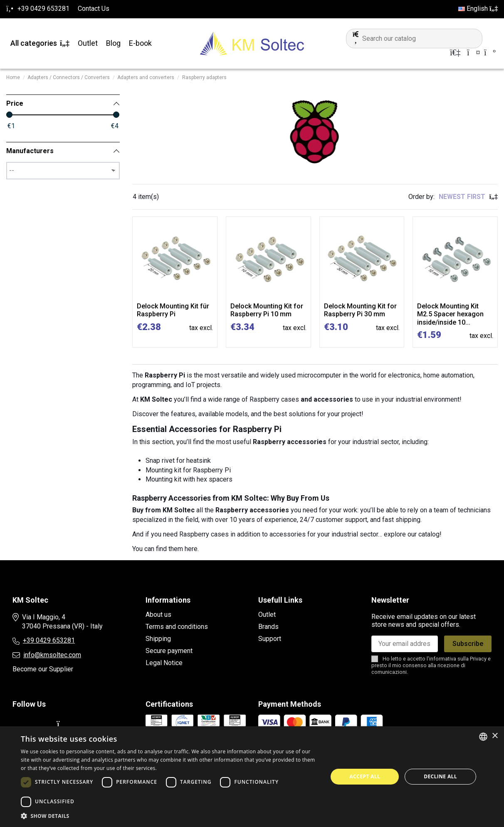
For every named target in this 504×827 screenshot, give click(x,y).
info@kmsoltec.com (52, 655)
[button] (170, 816)
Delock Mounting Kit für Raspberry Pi (173, 310)
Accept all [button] (365, 776)
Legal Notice (164, 663)
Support (270, 639)
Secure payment (169, 651)
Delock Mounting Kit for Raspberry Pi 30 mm (360, 310)
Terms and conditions (177, 627)
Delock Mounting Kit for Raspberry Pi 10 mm (267, 310)
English (478, 9)
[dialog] (252, 777)
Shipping (158, 639)
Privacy (478, 659)
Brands (268, 627)
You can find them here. (166, 549)
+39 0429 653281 (49, 640)
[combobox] (483, 737)
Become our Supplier (43, 669)
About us (158, 615)
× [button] (495, 736)
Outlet (267, 615)
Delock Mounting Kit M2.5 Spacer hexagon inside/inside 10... (450, 314)
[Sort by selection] (468, 197)
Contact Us (94, 9)
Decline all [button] (440, 776)
